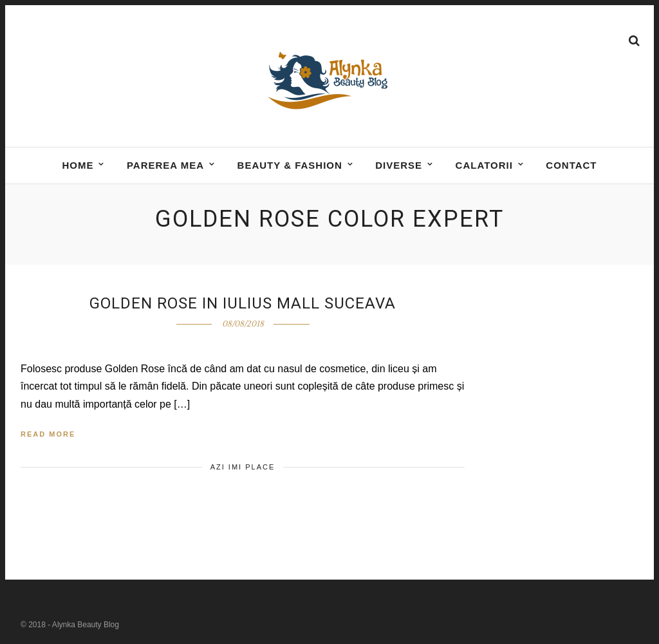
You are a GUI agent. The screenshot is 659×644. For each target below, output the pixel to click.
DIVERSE (399, 165)
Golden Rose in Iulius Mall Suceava (243, 303)
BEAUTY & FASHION (290, 165)
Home (78, 165)
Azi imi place (243, 467)
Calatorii (484, 165)
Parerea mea (165, 165)
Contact (571, 165)
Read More (48, 434)
